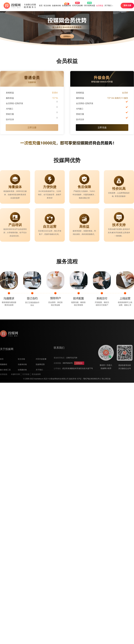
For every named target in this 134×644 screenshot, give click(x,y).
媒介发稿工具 (5, 386)
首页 (41, 6)
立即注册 (32, 128)
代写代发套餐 (77, 6)
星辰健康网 (36, 379)
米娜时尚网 (15, 379)
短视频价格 (66, 6)
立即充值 (102, 128)
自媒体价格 (56, 6)
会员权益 (100, 6)
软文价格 (47, 6)
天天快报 (26, 379)
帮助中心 (43, 17)
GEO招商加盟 (89, 6)
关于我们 (109, 6)
